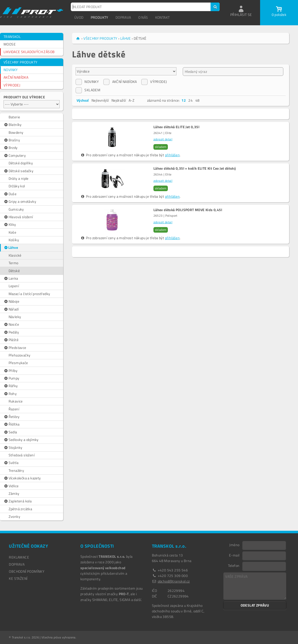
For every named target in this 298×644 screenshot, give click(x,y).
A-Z (132, 100)
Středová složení (22, 455)
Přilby (10, 371)
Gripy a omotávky (20, 202)
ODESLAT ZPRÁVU (255, 605)
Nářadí (11, 309)
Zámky (14, 493)
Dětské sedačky (18, 171)
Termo (14, 263)
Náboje (11, 301)
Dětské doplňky (21, 163)
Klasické (15, 255)
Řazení (14, 409)
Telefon (234, 565)
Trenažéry (16, 470)
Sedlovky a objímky (21, 440)
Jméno (234, 545)
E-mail (234, 555)
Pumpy (12, 378)
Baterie (14, 117)
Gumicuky (16, 209)
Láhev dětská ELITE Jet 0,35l (176, 127)
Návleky (15, 317)
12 (184, 100)
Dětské (14, 271)
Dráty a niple (19, 178)
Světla (11, 463)
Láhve (11, 248)
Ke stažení (18, 578)
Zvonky (14, 516)
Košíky (14, 240)
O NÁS (143, 17)
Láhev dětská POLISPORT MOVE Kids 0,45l (188, 210)
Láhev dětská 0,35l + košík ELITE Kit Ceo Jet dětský (195, 168)
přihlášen (173, 155)
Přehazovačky (20, 355)
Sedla (10, 432)
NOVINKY (11, 70)
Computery (15, 156)
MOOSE (10, 44)
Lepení (14, 286)
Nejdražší (119, 100)
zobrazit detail (163, 139)
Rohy (10, 394)
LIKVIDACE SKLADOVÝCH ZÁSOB (29, 52)
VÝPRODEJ (12, 85)
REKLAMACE (19, 557)
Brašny (12, 140)
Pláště (11, 340)
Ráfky (11, 386)
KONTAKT (163, 17)
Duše (10, 194)
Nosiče (11, 324)
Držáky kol (17, 186)
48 (198, 100)
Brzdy (11, 148)
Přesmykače (18, 363)
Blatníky (13, 125)
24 (190, 100)
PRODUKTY (100, 17)
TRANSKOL (12, 37)
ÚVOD (79, 17)
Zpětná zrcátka (20, 509)
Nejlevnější (100, 100)
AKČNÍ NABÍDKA (16, 77)
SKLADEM (88, 90)
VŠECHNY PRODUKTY (20, 62)
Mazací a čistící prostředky (29, 294)
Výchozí (83, 100)
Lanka (11, 278)
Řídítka (12, 424)
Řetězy (12, 417)
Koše (13, 232)
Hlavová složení (18, 217)
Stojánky (13, 448)
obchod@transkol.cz (174, 581)
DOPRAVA (123, 17)
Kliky (10, 225)
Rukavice (16, 401)
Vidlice (11, 486)
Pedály (11, 332)
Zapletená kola (18, 501)
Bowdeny (16, 132)
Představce (15, 348)
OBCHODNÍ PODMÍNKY (27, 571)
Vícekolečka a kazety (22, 478)
